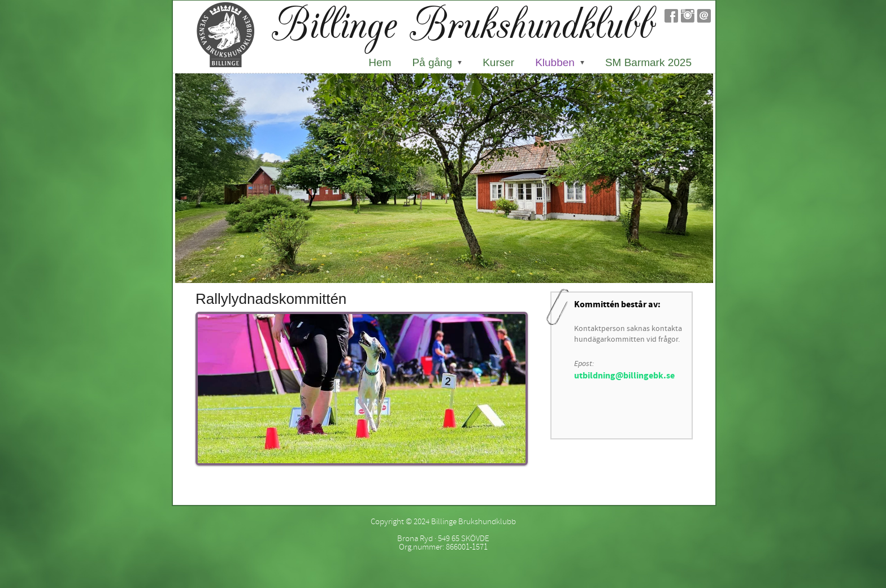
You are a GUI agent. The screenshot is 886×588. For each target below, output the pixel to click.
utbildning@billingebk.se (624, 376)
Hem (380, 62)
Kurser (498, 62)
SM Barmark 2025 (648, 62)
